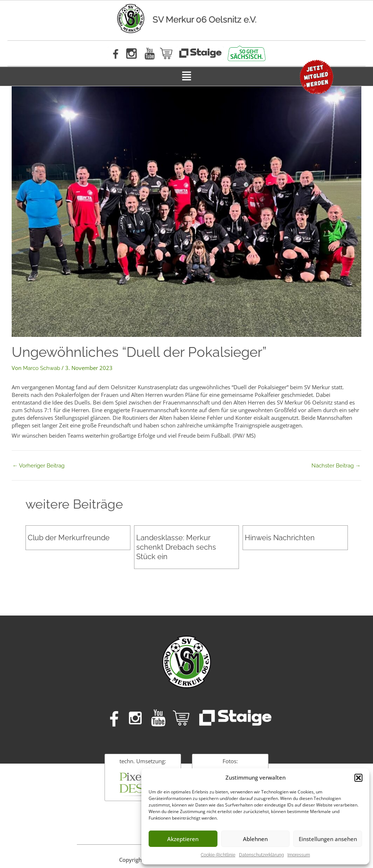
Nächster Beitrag (336, 466)
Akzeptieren (183, 839)
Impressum (299, 855)
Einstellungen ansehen (328, 839)
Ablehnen (255, 839)
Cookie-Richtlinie (218, 855)
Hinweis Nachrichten (280, 538)
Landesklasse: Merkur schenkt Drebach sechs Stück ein (176, 547)
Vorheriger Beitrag (38, 466)
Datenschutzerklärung (261, 855)
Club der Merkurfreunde (69, 538)
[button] (358, 778)
